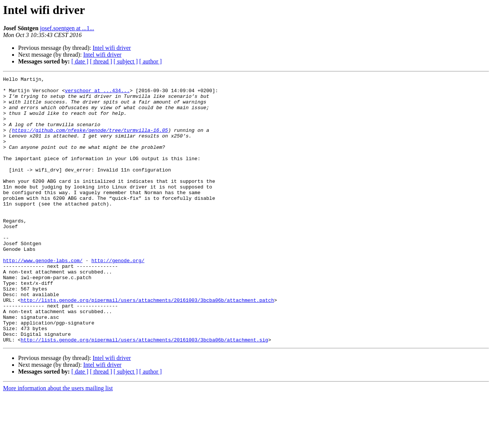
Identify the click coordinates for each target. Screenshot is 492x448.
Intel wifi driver (112, 48)
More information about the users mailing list (58, 441)
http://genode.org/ (118, 298)
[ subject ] (126, 61)
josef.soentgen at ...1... (67, 28)
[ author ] (151, 61)
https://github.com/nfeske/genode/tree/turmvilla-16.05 (90, 141)
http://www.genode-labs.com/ (43, 298)
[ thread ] (101, 61)
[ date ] (80, 61)
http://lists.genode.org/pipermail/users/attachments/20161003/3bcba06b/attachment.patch (147, 345)
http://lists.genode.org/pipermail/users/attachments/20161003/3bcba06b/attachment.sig (144, 393)
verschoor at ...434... (97, 94)
